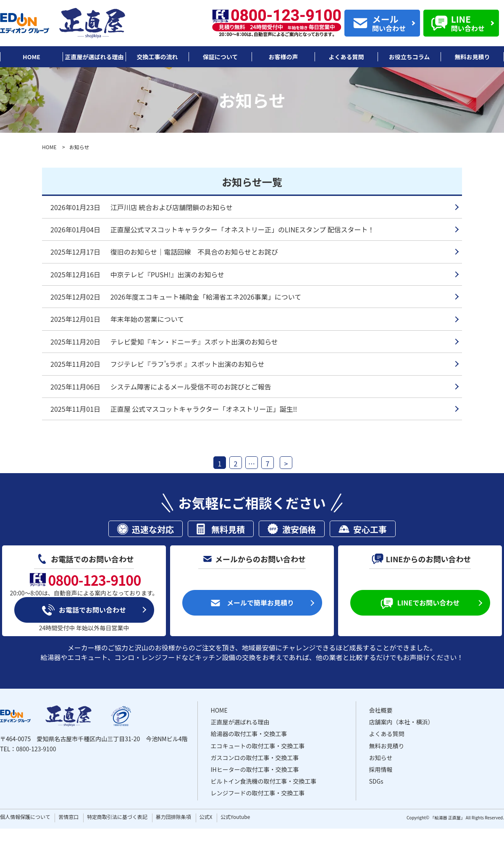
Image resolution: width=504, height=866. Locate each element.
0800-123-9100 (36, 749)
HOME (49, 147)
